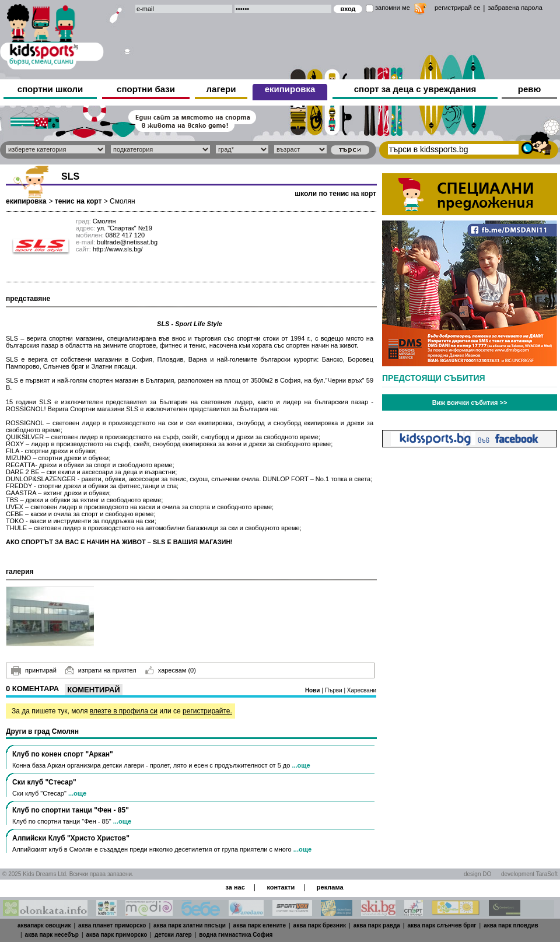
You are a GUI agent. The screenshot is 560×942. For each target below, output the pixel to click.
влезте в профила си (124, 711)
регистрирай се (457, 8)
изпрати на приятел (101, 670)
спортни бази (146, 89)
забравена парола (515, 8)
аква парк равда (377, 925)
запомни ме (393, 8)
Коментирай (93, 690)
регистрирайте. (207, 711)
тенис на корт (78, 201)
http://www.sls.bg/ (118, 249)
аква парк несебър (52, 935)
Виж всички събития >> (470, 402)
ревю (530, 89)
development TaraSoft (529, 874)
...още (301, 765)
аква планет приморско (112, 925)
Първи (335, 690)
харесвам (171, 670)
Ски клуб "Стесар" (44, 782)
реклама (330, 887)
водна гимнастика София (236, 935)
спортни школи (50, 89)
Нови (313, 690)
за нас (235, 887)
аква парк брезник (320, 925)
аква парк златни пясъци (190, 925)
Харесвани (362, 690)
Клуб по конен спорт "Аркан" (63, 754)
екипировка (290, 89)
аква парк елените (260, 925)
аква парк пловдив (511, 925)
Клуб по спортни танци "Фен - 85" (71, 810)
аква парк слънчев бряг (442, 925)
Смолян (122, 201)
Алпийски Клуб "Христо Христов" (71, 838)
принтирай (34, 671)
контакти (281, 887)
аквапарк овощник (44, 925)
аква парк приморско (117, 935)
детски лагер (173, 935)
